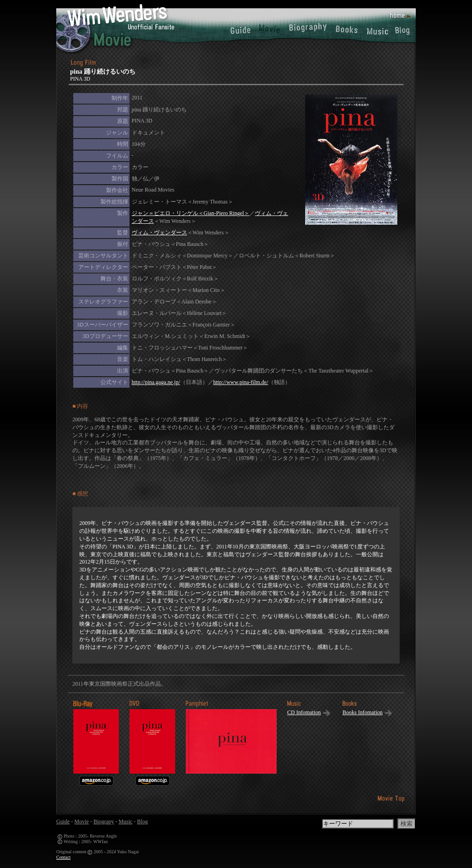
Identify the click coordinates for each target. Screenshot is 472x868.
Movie (81, 821)
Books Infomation (363, 712)
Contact (63, 857)
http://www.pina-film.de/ (241, 382)
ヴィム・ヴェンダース (159, 233)
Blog (142, 821)
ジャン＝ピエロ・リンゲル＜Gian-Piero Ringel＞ (191, 213)
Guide (63, 821)
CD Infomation (304, 712)
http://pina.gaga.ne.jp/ (156, 382)
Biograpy (104, 821)
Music (125, 821)
